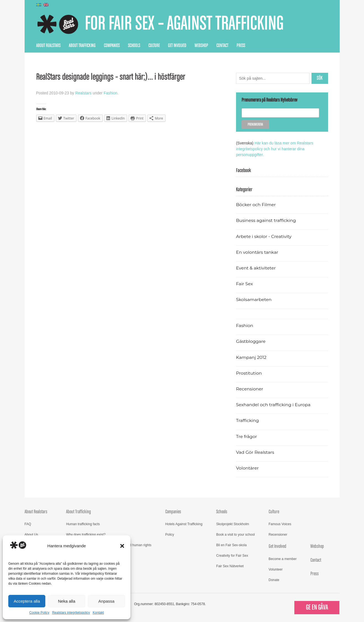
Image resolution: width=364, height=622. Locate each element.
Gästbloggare (251, 341)
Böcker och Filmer (256, 205)
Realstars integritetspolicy (71, 613)
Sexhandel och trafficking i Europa (273, 405)
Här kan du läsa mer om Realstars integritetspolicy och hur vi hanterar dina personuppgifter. (275, 149)
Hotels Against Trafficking (184, 524)
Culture (154, 46)
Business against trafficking (266, 220)
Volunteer (276, 569)
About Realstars (48, 46)
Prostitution (249, 373)
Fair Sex (244, 284)
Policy (170, 535)
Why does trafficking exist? (86, 535)
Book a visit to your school (235, 535)
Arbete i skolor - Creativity (264, 236)
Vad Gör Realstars (255, 452)
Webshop (201, 46)
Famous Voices (280, 524)
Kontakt (98, 613)
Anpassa (106, 601)
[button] (122, 546)
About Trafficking (82, 46)
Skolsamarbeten (254, 300)
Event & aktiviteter (256, 268)
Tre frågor (247, 436)
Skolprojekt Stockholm (233, 524)
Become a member (283, 559)
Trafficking (248, 420)
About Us (31, 535)
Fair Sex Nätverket (230, 566)
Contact (222, 46)
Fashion (111, 93)
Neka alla (67, 601)
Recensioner (250, 389)
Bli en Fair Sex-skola (231, 545)
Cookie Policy (39, 613)
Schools (134, 46)
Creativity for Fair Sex (232, 556)
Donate (274, 580)
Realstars (83, 93)
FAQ (28, 524)
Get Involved (177, 46)
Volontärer (247, 468)
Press (241, 46)
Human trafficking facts (83, 524)
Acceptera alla (27, 601)
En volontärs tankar (257, 252)
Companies (112, 46)
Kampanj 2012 (251, 357)
